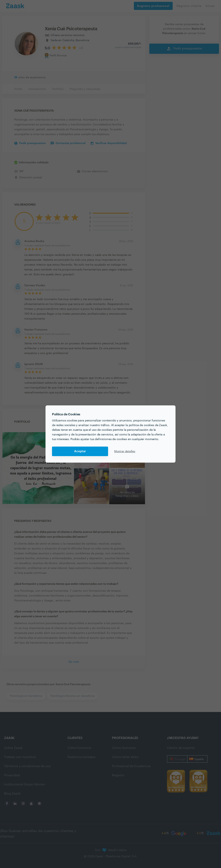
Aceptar (80, 451)
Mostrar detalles (125, 451)
